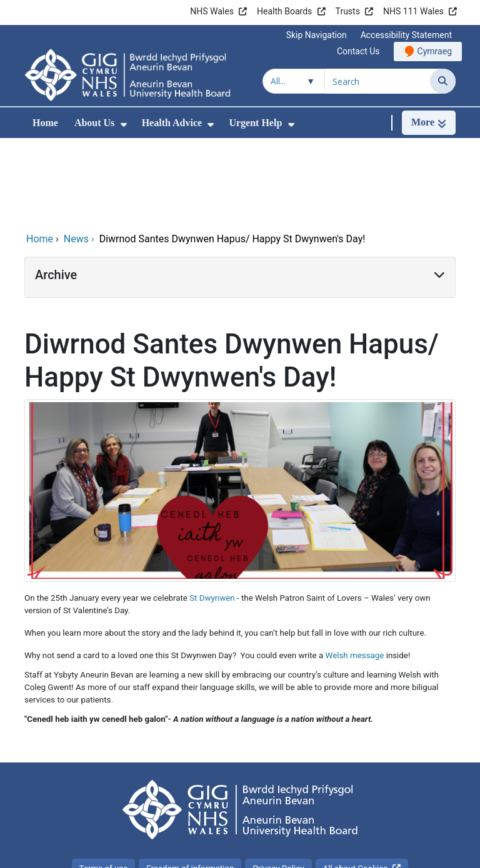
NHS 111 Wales (413, 11)
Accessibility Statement (406, 35)
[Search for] (377, 81)
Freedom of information (190, 785)
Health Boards (284, 11)
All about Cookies (356, 785)
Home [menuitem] (45, 123)
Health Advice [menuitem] (172, 123)
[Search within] (294, 81)
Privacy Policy (278, 785)
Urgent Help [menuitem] (255, 123)
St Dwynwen (212, 514)
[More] (429, 123)
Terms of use (104, 785)
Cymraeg (435, 51)
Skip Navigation (317, 35)
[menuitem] (124, 125)
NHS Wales (212, 11)
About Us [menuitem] (94, 123)
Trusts (348, 11)
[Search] (443, 81)
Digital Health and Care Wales (377, 852)
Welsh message (355, 572)
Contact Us (358, 51)
